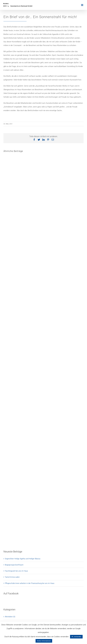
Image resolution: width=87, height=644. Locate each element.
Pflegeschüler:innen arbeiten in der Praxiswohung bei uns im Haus (30, 583)
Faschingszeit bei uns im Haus (16, 571)
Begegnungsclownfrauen (14, 565)
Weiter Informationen (44, 641)
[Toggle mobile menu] (82, 5)
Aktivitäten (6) (10, 617)
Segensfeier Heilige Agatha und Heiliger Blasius (23, 559)
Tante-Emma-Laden (12, 577)
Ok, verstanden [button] (76, 637)
